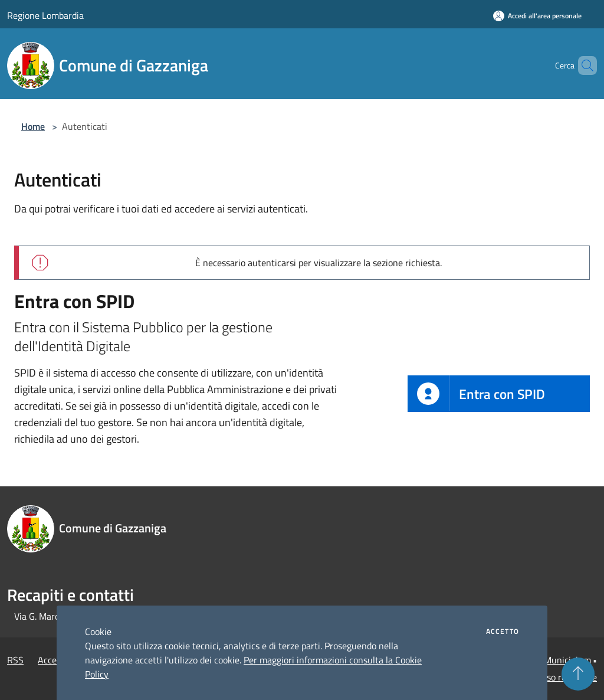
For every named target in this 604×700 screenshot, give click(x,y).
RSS (15, 660)
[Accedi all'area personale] (537, 16)
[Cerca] (583, 66)
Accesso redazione (560, 677)
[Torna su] (578, 674)
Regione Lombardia (45, 15)
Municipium (567, 660)
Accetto (503, 632)
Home (33, 126)
